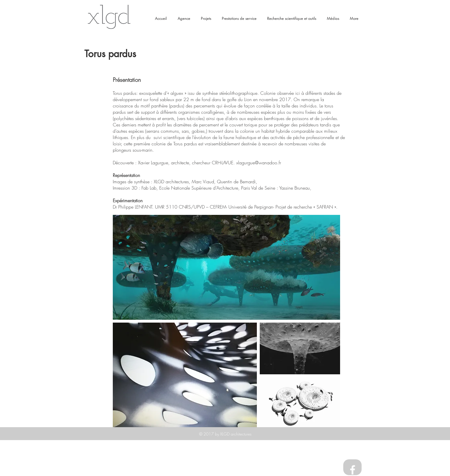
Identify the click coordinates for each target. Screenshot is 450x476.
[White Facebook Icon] (353, 470)
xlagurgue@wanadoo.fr (259, 163)
